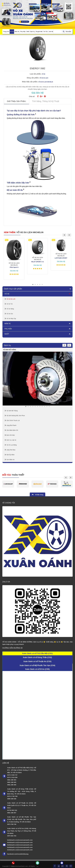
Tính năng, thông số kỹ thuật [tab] (46, 101)
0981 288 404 (12, 780)
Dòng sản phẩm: (33, 78)
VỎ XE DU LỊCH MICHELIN (30, 232)
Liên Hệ (51, 32)
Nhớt (28, 32)
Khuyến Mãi (39, 32)
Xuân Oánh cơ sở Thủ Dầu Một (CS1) (37, 653)
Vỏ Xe (12, 32)
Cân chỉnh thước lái (13, 420)
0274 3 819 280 (12, 777)
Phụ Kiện (23, 32)
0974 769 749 (12, 824)
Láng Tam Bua (11, 450)
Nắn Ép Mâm (10, 455)
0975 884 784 (12, 836)
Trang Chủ (6, 32)
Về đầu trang (39, 495)
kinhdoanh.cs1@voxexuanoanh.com (20, 840)
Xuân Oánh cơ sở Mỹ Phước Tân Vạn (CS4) (37, 665)
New (7, 240)
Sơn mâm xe (10, 460)
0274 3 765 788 (12, 796)
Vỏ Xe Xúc (10, 314)
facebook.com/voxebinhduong (18, 854)
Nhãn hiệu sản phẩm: (30, 82)
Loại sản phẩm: (36, 74)
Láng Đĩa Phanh (11, 425)
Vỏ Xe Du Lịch (11, 299)
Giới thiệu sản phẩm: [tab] (17, 101)
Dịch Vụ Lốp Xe (11, 440)
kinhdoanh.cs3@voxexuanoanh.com (20, 845)
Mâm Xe (17, 32)
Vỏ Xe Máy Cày (11, 319)
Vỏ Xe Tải (9, 304)
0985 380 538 (12, 799)
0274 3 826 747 (12, 775)
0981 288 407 (12, 813)
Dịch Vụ (32, 32)
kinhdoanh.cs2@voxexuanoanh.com (20, 842)
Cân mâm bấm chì (12, 430)
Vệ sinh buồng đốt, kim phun (16, 416)
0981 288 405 (12, 782)
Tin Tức (46, 32)
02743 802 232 (12, 810)
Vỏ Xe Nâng (10, 309)
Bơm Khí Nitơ (11, 435)
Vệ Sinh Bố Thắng (12, 411)
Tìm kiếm (67, 32)
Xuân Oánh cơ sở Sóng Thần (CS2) (37, 657)
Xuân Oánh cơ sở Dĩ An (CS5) (37, 669)
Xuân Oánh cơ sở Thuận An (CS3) (37, 661)
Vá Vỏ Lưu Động (12, 445)
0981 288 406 (12, 785)
